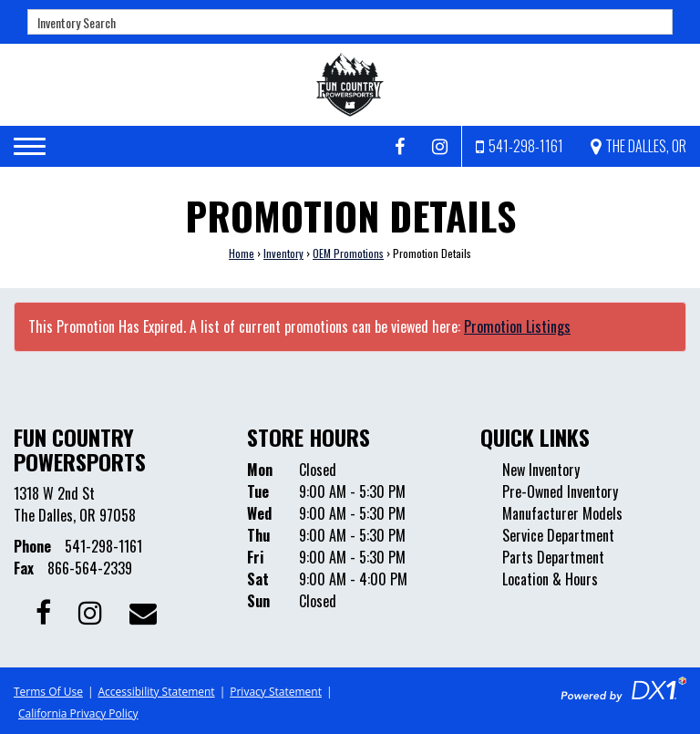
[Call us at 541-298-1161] (520, 146)
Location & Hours (550, 579)
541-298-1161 (103, 546)
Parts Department (553, 557)
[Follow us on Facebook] (400, 147)
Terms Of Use (48, 692)
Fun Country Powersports (80, 449)
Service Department (558, 535)
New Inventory (541, 470)
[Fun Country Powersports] (350, 85)
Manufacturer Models (562, 513)
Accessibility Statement (156, 692)
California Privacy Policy (78, 713)
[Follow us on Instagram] (440, 147)
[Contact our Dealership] (143, 610)
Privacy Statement (276, 692)
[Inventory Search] (350, 22)
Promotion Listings (517, 326)
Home (242, 253)
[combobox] (350, 22)
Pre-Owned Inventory (560, 491)
